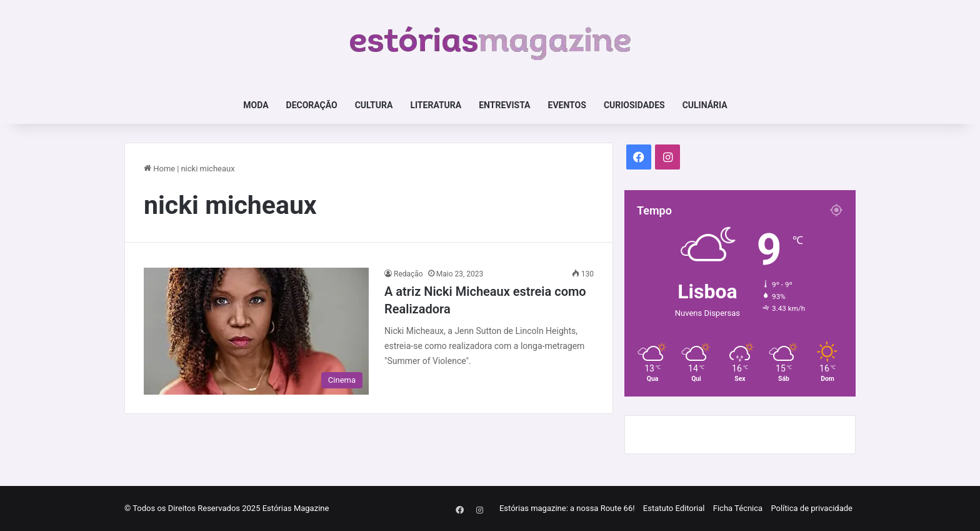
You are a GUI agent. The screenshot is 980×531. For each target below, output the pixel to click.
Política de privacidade (812, 508)
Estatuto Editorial (674, 508)
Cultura (374, 105)
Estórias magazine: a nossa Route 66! (567, 508)
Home (159, 169)
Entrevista (504, 105)
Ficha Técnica (738, 508)
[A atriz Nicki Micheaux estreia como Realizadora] (256, 331)
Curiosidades (634, 105)
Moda (256, 105)
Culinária (705, 105)
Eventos (567, 105)
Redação (408, 274)
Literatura (436, 105)
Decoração (312, 105)
